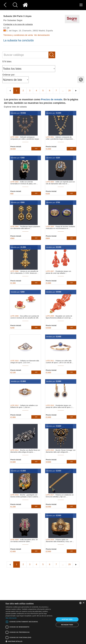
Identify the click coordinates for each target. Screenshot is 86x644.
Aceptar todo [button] (67, 619)
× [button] (83, 603)
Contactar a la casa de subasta (18, 24)
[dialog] (43, 622)
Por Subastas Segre (13, 20)
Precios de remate (52, 99)
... (63, 91)
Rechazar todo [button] (67, 625)
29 (69, 91)
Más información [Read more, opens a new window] (11, 618)
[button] (30, 641)
